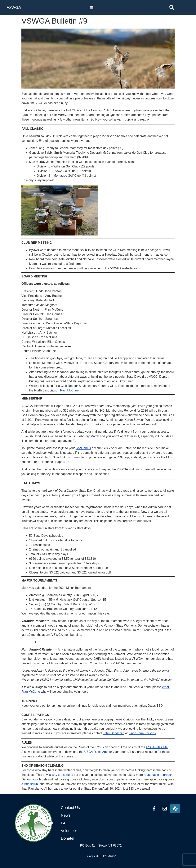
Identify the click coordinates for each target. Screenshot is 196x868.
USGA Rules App (96, 752)
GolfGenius (83, 448)
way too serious (62, 775)
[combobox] (180, 7)
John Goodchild (114, 733)
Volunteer (69, 831)
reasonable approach (158, 775)
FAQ (65, 823)
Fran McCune (69, 390)
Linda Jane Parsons (142, 733)
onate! (69, 838)
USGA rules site (157, 747)
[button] (91, 7)
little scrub (31, 784)
